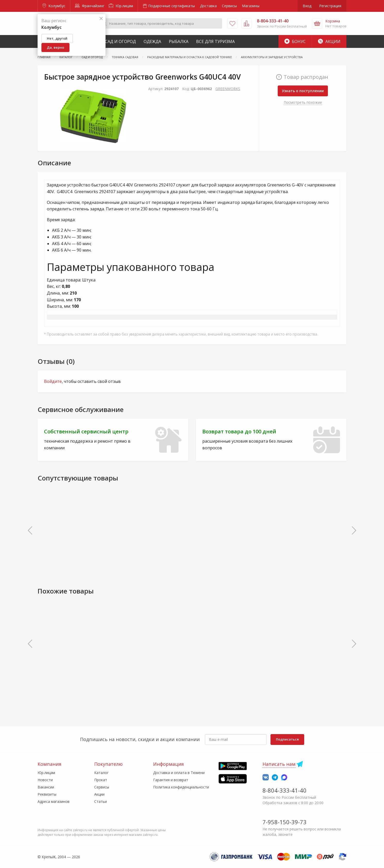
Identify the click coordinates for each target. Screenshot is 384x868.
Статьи (101, 801)
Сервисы (229, 6)
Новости (45, 780)
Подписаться (287, 739)
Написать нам (279, 764)
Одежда (152, 41)
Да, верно (55, 47)
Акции (329, 41)
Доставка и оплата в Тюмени (179, 773)
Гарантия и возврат (171, 780)
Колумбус (54, 6)
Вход (307, 6)
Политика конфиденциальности (181, 787)
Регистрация (330, 6)
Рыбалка (179, 41)
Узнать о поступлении (303, 91)
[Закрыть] (101, 19)
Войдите (53, 381)
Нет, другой (57, 38)
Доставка (208, 6)
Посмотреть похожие (303, 102)
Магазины (251, 6)
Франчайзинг (90, 6)
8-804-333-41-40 (285, 790)
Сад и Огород (120, 41)
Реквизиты (47, 794)
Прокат (101, 780)
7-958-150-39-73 (285, 822)
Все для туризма (215, 41)
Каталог (101, 773)
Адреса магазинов (54, 801)
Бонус (295, 41)
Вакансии (46, 787)
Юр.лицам (121, 6)
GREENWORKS (228, 89)
